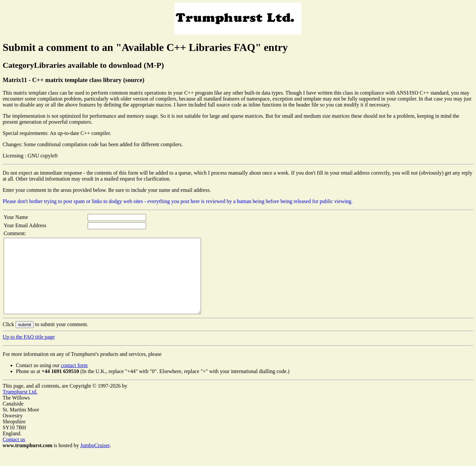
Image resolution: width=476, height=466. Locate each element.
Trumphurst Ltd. (20, 407)
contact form (74, 380)
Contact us (14, 454)
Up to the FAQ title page (29, 352)
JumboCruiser (95, 460)
